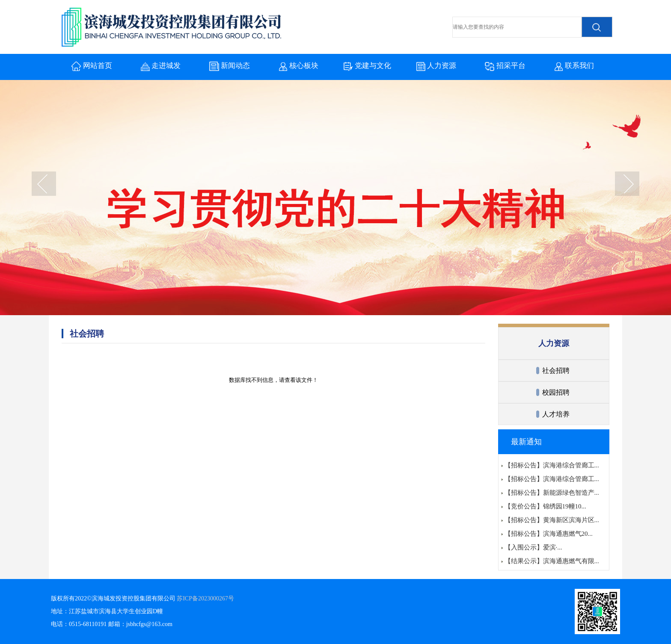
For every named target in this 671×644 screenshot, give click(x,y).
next (627, 185)
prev (44, 185)
